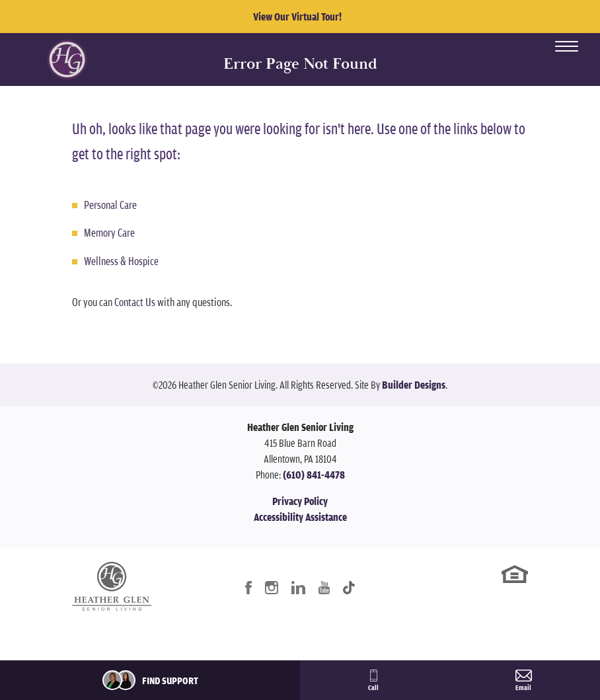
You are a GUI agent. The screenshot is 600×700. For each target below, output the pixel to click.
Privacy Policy (300, 501)
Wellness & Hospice (121, 261)
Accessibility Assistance (300, 517)
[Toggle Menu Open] (567, 46)
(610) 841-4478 (314, 475)
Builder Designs (414, 385)
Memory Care (109, 232)
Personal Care (110, 205)
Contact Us (135, 302)
